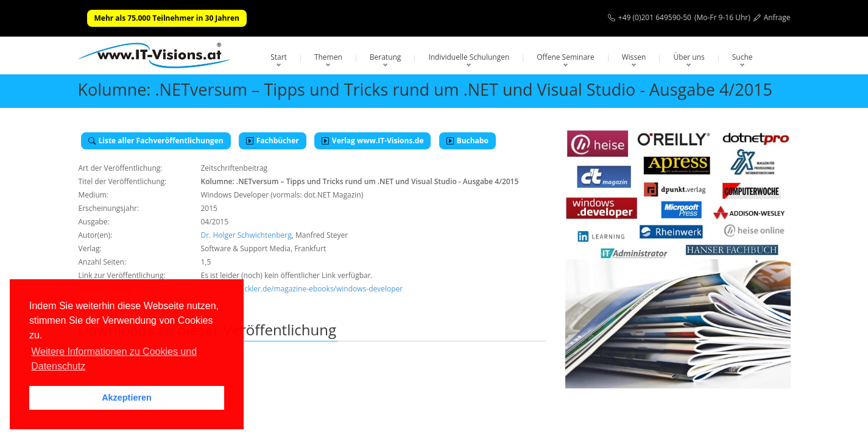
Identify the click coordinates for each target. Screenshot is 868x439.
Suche (743, 57)
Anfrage (777, 17)
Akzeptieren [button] (127, 398)
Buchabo (468, 141)
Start (279, 57)
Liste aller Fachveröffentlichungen (156, 141)
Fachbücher (273, 141)
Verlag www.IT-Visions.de (373, 141)
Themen (328, 57)
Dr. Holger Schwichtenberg (246, 235)
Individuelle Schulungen (469, 57)
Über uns (689, 57)
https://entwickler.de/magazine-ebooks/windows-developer (302, 289)
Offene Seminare (566, 57)
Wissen (634, 57)
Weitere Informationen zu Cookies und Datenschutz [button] (114, 359)
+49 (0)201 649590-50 (655, 17)
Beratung (386, 57)
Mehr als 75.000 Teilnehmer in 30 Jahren (167, 18)
